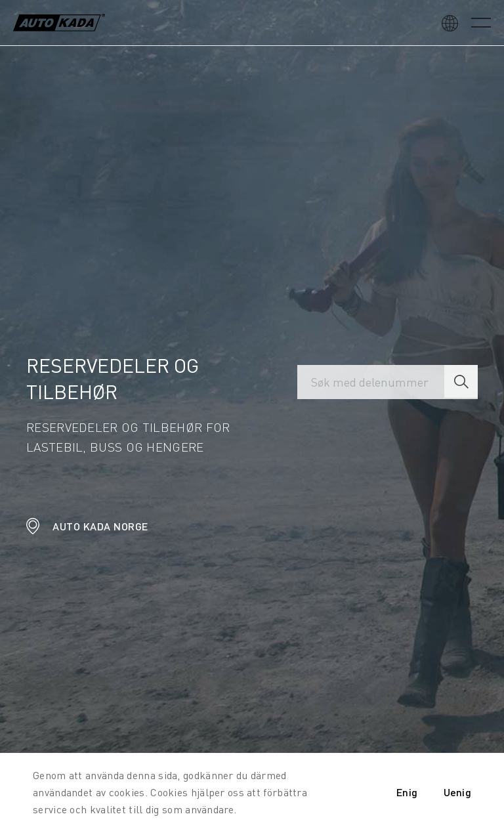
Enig (407, 792)
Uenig (458, 792)
